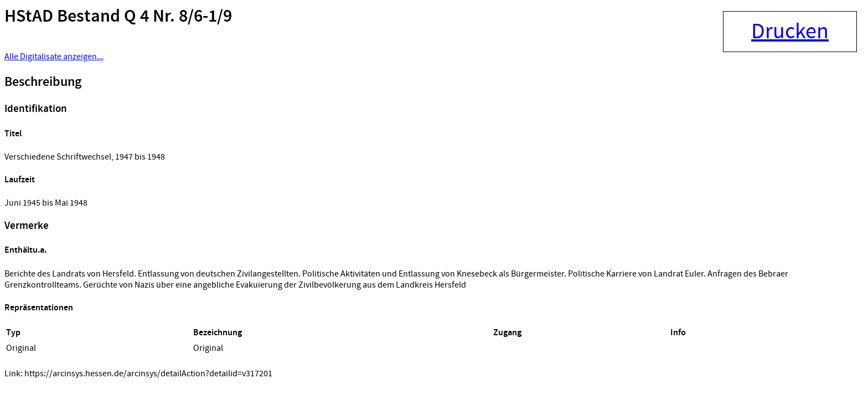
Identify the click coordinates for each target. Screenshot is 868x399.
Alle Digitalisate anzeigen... (54, 57)
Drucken (790, 32)
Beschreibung (43, 82)
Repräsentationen (39, 308)
